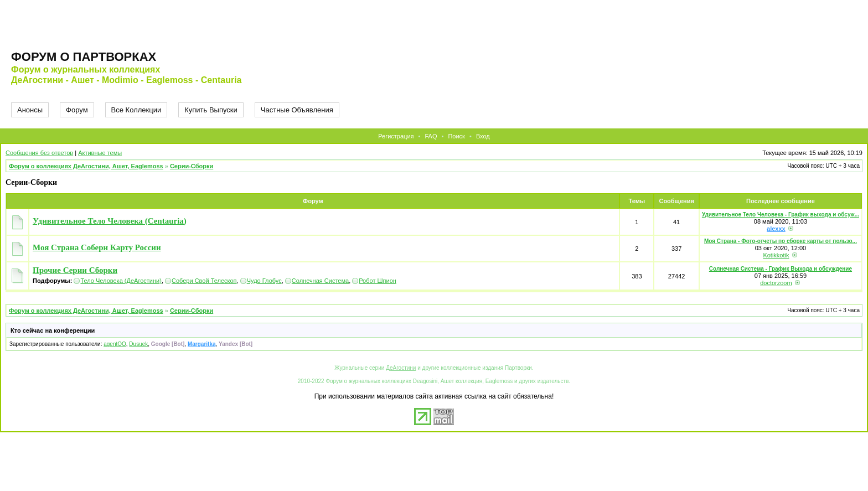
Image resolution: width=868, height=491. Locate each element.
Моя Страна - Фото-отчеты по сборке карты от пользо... (781, 241)
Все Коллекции (136, 110)
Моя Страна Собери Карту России (97, 247)
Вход (483, 136)
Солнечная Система (320, 281)
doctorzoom (776, 283)
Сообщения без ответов (39, 153)
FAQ (431, 136)
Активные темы (100, 153)
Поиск (456, 136)
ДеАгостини (401, 368)
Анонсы (30, 110)
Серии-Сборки (192, 166)
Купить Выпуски (211, 110)
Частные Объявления (297, 110)
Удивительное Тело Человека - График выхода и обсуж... (781, 215)
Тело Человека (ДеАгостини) (121, 281)
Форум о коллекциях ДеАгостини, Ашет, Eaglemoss (86, 166)
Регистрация (396, 136)
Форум (77, 110)
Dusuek (138, 344)
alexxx (776, 229)
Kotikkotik (776, 255)
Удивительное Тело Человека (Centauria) (110, 221)
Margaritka (202, 344)
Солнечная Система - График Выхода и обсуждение (781, 269)
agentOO (115, 344)
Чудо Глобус (264, 281)
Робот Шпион (378, 281)
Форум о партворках (84, 57)
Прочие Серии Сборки (75, 270)
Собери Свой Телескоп (204, 281)
